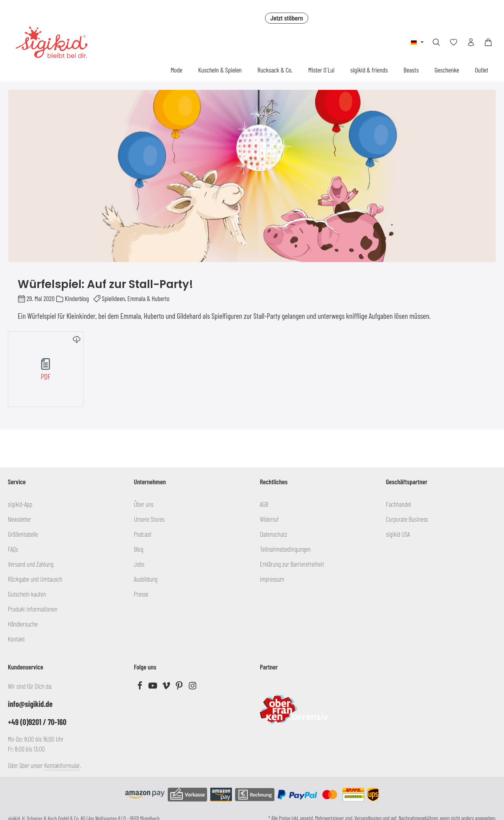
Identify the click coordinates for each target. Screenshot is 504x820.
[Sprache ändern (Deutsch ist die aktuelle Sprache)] (417, 42)
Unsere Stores (149, 519)
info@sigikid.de (30, 704)
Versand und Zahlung (31, 564)
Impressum (272, 579)
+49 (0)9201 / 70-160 (37, 722)
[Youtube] (153, 687)
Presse (141, 594)
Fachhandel (398, 504)
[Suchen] (436, 42)
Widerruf (269, 519)
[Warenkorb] (488, 42)
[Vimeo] (167, 687)
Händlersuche (23, 624)
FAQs (13, 549)
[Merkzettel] (454, 42)
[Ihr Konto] (471, 42)
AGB (264, 504)
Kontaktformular (62, 765)
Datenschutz (273, 534)
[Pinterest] (180, 687)
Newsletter (19, 519)
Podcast (143, 534)
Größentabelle (23, 534)
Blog (139, 549)
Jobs (139, 564)
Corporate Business (407, 519)
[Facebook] (140, 687)
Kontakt (16, 639)
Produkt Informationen (33, 609)
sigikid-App (20, 504)
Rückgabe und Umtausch (35, 579)
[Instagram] (193, 687)
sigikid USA (398, 534)
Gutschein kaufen (27, 594)
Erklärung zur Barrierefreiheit (292, 564)
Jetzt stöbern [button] (286, 18)
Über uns (144, 504)
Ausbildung (146, 579)
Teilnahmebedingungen (285, 549)
